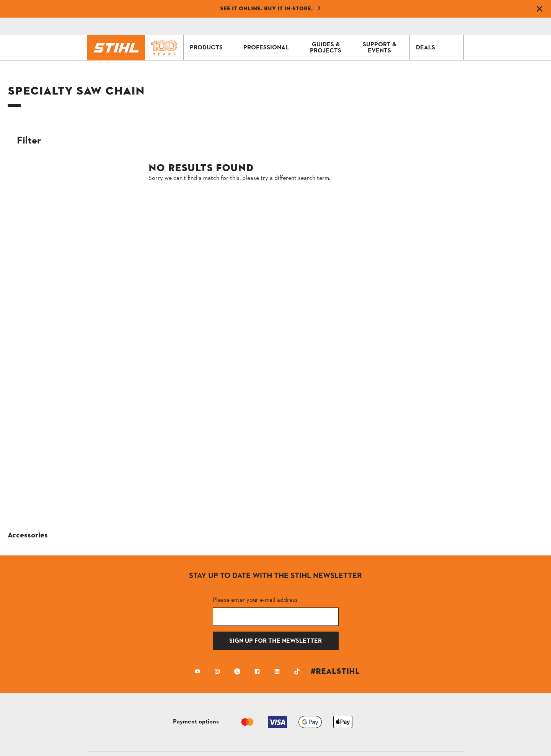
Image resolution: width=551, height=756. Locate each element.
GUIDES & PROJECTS (331, 48)
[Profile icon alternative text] (425, 26)
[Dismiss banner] (540, 9)
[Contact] (383, 26)
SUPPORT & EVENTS (384, 48)
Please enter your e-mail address (255, 600)
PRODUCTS (212, 48)
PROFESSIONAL (271, 48)
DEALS (438, 48)
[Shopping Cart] (404, 26)
